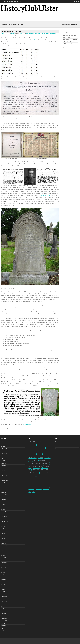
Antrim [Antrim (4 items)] (30, 442)
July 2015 (3, 606)
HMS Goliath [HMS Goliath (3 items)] (38, 463)
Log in (56, 441)
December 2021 (4, 495)
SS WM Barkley (18, 35)
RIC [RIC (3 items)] (48, 476)
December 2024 (4, 451)
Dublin (37, 34)
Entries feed (57, 444)
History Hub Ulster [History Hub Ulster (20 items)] (43, 460)
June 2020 (3, 526)
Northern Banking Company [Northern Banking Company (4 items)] (45, 473)
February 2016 (4, 597)
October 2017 (4, 567)
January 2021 (4, 512)
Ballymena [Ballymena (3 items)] (35, 442)
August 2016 (4, 584)
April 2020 (3, 531)
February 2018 (4, 560)
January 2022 (4, 492)
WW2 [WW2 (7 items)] (33, 491)
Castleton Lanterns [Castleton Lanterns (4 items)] (32, 454)
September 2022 (5, 480)
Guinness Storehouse (27, 425)
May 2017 (3, 575)
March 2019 (4, 538)
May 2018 (3, 553)
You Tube (76, 18)
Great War (47, 34)
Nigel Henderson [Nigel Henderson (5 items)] (45, 470)
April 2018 (3, 555)
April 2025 (3, 446)
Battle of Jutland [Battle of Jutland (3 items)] (32, 445)
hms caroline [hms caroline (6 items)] (31, 463)
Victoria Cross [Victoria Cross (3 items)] (31, 488)
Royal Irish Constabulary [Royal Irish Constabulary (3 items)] (33, 479)
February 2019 (4, 541)
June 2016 (3, 587)
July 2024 (3, 456)
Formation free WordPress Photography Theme (35, 641)
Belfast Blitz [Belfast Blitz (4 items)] (43, 448)
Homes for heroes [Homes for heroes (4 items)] (46, 463)
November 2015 (4, 604)
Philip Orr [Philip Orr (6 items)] (39, 476)
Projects (69, 18)
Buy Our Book (61, 18)
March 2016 (4, 594)
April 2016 (3, 592)
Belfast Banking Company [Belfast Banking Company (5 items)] (34, 448)
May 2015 (3, 609)
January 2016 (4, 599)
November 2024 (4, 454)
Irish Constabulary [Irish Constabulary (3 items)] (32, 467)
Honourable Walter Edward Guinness (8, 35)
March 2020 (4, 534)
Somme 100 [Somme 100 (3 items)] (31, 485)
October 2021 (4, 497)
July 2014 (3, 633)
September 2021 (5, 500)
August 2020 (4, 524)
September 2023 (5, 466)
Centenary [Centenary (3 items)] (40, 454)
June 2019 (3, 536)
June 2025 (3, 441)
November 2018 (4, 546)
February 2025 (4, 449)
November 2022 (4, 475)
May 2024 (3, 458)
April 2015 (3, 611)
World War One (24, 35)
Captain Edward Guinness (31, 34)
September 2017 (5, 570)
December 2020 (4, 514)
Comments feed (58, 446)
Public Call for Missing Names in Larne (70, 44)
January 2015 (4, 618)
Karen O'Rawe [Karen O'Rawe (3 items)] (47, 467)
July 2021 (3, 504)
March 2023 (4, 473)
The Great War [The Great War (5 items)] (38, 485)
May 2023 (3, 468)
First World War (42, 34)
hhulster (13, 34)
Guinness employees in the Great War (11, 31)
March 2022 (4, 490)
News (21, 34)
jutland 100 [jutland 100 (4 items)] (40, 467)
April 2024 (3, 461)
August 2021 (4, 502)
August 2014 (4, 631)
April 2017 (3, 577)
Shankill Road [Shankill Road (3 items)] (46, 482)
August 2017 (4, 572)
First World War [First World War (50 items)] (47, 457)
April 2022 (3, 488)
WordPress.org (58, 449)
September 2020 (5, 521)
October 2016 (4, 580)
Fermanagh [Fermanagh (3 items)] (40, 457)
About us (53, 18)
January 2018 (4, 563)
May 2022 (3, 485)
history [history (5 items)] (36, 460)
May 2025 (3, 444)
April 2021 (3, 509)
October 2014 (4, 626)
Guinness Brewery (53, 34)
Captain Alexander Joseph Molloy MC (70, 50)
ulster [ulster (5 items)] (43, 485)
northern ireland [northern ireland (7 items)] (32, 476)
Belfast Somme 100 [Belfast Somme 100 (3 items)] (40, 451)
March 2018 (4, 558)
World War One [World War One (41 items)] (39, 488)
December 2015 (4, 601)
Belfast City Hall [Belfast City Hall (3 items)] (32, 451)
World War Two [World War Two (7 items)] (46, 488)
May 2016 (3, 589)
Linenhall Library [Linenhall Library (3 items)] (36, 470)
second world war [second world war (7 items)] (38, 482)
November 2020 (4, 517)
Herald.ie (34, 40)
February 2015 (4, 616)
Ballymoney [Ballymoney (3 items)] (42, 442)
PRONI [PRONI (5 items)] (44, 476)
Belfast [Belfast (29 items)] (38, 445)
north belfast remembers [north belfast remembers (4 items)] (33, 473)
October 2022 (4, 478)
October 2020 (4, 519)
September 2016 (5, 582)
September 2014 (5, 628)
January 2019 (4, 543)
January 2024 (4, 463)
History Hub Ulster (5, 417)
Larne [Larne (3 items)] (30, 470)
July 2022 (3, 483)
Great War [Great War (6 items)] (31, 460)
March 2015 (4, 614)
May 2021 (3, 507)
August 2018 (4, 548)
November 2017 (4, 565)
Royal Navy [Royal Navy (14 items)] (31, 482)
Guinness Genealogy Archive (46, 195)
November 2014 (4, 623)
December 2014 (4, 621)
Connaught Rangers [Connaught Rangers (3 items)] (32, 457)
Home (47, 18)
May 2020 (3, 529)
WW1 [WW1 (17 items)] (30, 491)
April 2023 (3, 471)
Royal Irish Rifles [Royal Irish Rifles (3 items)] (43, 479)
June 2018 (3, 551)
